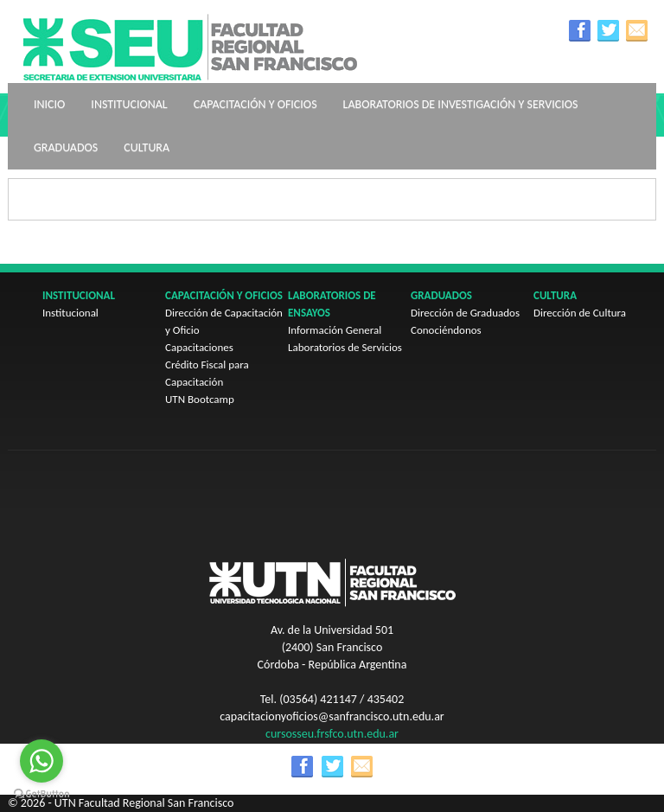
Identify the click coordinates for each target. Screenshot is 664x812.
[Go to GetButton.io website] (41, 794)
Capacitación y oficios (255, 104)
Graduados (66, 147)
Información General (335, 330)
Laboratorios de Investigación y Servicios (461, 104)
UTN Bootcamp (200, 399)
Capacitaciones (199, 347)
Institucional (129, 104)
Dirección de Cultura (580, 313)
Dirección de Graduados (465, 313)
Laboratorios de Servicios (345, 347)
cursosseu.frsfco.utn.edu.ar (332, 734)
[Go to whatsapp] (41, 761)
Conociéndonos (446, 330)
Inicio (49, 104)
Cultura (147, 147)
